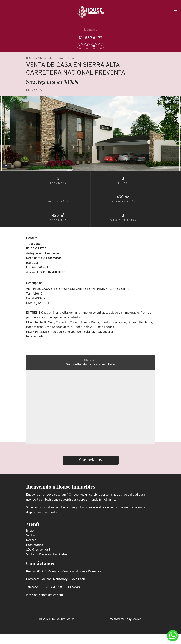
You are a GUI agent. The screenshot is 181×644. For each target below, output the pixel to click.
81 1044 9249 (70, 587)
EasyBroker (133, 619)
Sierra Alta (36, 58)
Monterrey (51, 58)
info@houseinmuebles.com (44, 595)
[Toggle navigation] (175, 12)
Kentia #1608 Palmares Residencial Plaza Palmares (63, 572)
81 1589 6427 (90, 38)
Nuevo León (67, 58)
